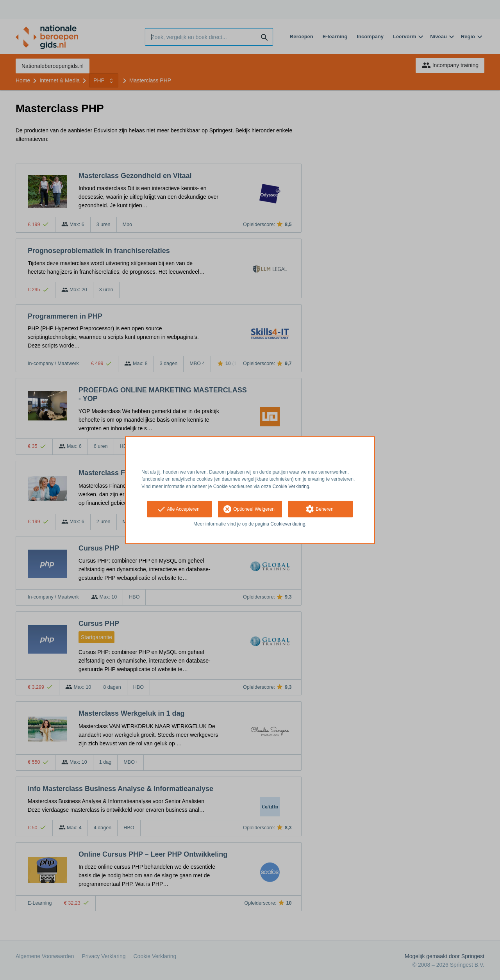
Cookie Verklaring (291, 486)
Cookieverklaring (288, 524)
